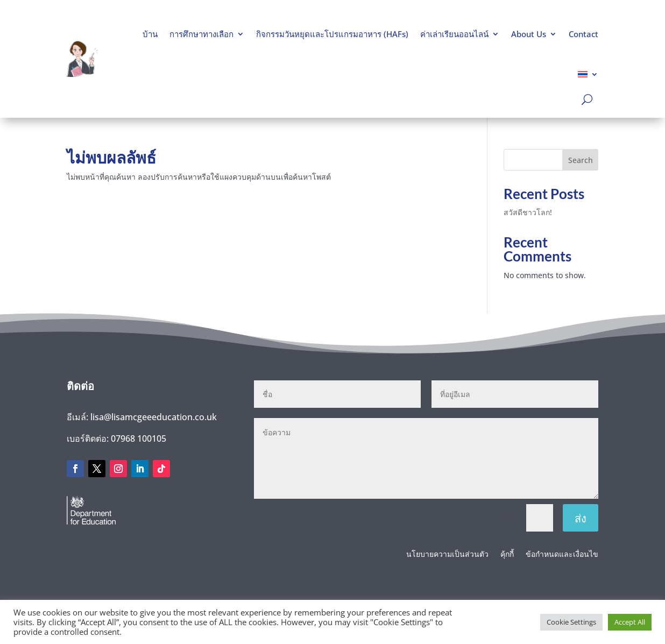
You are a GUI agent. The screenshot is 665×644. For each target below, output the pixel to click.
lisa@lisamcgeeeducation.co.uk (154, 417)
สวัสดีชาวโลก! (528, 212)
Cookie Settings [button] (571, 622)
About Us (529, 34)
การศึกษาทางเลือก (201, 34)
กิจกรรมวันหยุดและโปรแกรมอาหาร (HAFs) (332, 34)
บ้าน (150, 34)
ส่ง (581, 518)
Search (581, 160)
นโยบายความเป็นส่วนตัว (447, 555)
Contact (583, 34)
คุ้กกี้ (507, 555)
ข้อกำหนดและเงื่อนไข (562, 555)
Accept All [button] (630, 622)
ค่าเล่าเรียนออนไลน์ (454, 34)
